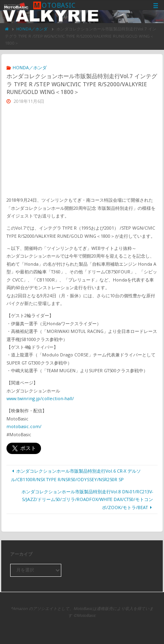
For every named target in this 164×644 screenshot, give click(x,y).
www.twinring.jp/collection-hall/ (40, 398)
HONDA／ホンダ (32, 29)
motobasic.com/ (24, 426)
